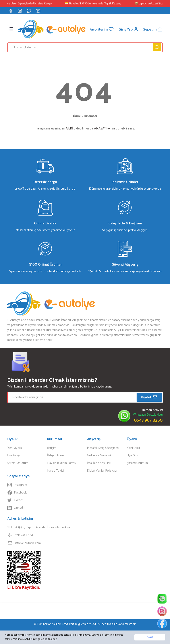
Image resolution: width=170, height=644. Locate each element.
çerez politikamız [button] (47, 639)
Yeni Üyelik (15, 448)
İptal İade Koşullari (99, 463)
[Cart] (153, 29)
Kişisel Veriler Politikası (102, 471)
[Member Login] (128, 29)
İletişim (52, 448)
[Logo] (52, 29)
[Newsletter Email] (85, 397)
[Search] (85, 47)
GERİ (69, 128)
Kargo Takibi (56, 471)
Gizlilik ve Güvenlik (99, 455)
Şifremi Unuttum (18, 463)
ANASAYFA (102, 128)
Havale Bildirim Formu (62, 463)
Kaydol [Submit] (149, 397)
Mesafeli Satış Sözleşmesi (103, 448)
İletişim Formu (56, 455)
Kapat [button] (150, 637)
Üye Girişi (14, 455)
